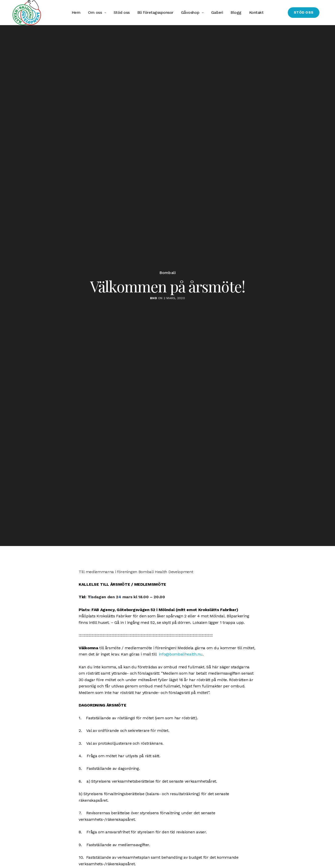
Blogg (236, 12)
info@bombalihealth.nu (181, 654)
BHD (154, 298)
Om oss (95, 12)
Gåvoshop (190, 12)
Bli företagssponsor (155, 12)
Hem (76, 12)
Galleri (217, 12)
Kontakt (256, 12)
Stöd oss (122, 12)
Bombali (168, 273)
